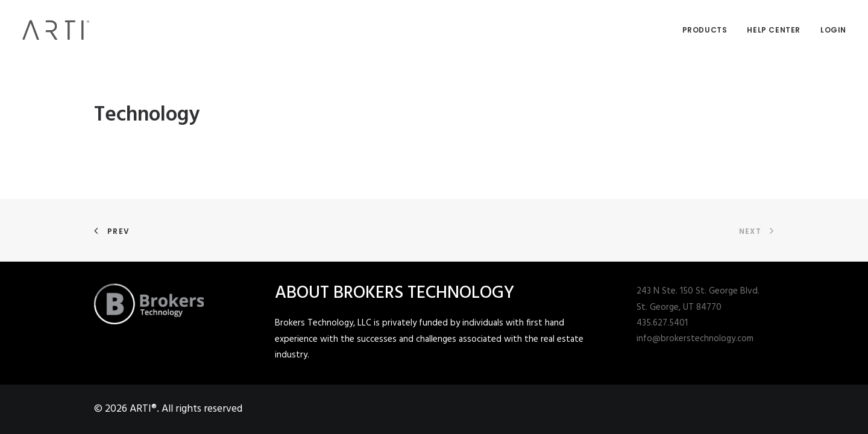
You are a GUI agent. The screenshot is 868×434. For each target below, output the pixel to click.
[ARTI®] (56, 30)
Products (705, 30)
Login (833, 30)
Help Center (774, 30)
